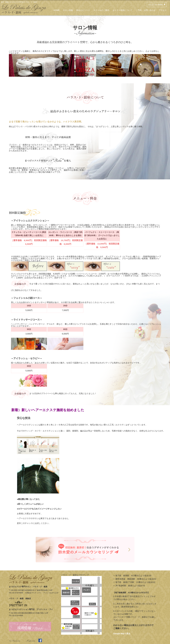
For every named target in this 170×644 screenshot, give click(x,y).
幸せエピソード (83, 10)
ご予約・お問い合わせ (146, 10)
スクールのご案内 (101, 10)
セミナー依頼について (122, 10)
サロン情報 (68, 10)
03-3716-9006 (156, 5)
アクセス (163, 10)
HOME (57, 10)
